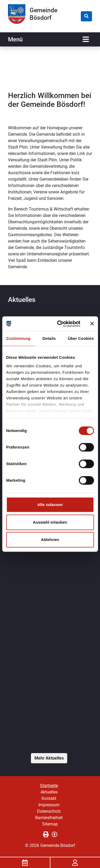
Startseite (49, 786)
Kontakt (49, 798)
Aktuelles (49, 792)
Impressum (49, 805)
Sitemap (50, 824)
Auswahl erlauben (50, 522)
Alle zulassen (50, 505)
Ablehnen (50, 540)
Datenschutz (49, 811)
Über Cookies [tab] (81, 338)
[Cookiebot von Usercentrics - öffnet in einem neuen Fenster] (60, 324)
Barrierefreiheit (49, 818)
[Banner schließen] (92, 324)
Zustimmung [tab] (18, 338)
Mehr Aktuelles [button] (49, 758)
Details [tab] (49, 338)
